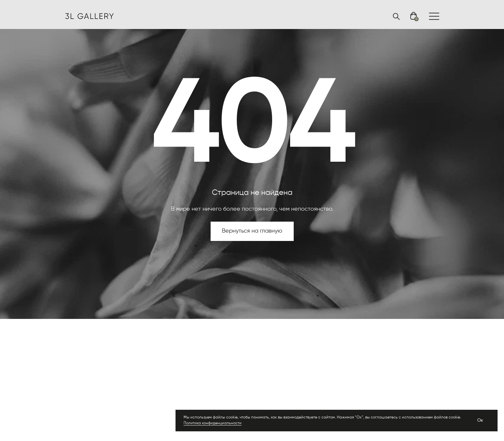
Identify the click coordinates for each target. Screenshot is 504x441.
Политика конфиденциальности (213, 423)
